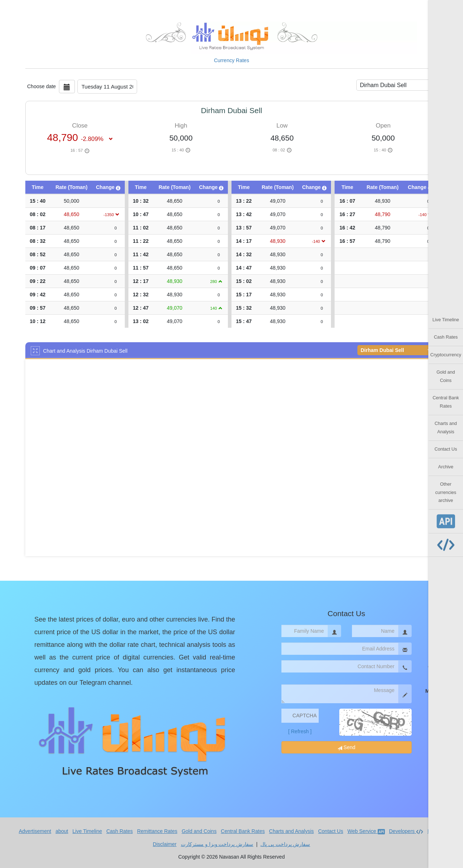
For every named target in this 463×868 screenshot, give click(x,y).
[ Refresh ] (300, 731)
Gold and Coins (446, 376)
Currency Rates (231, 60)
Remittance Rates (157, 831)
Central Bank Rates (446, 402)
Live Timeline (446, 320)
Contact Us (446, 449)
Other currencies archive (446, 492)
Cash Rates (446, 337)
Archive (446, 467)
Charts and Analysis (446, 427)
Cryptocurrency (446, 355)
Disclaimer (165, 844)
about (62, 831)
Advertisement (35, 831)
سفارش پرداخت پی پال (285, 844)
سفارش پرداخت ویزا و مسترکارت (217, 844)
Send (347, 747)
